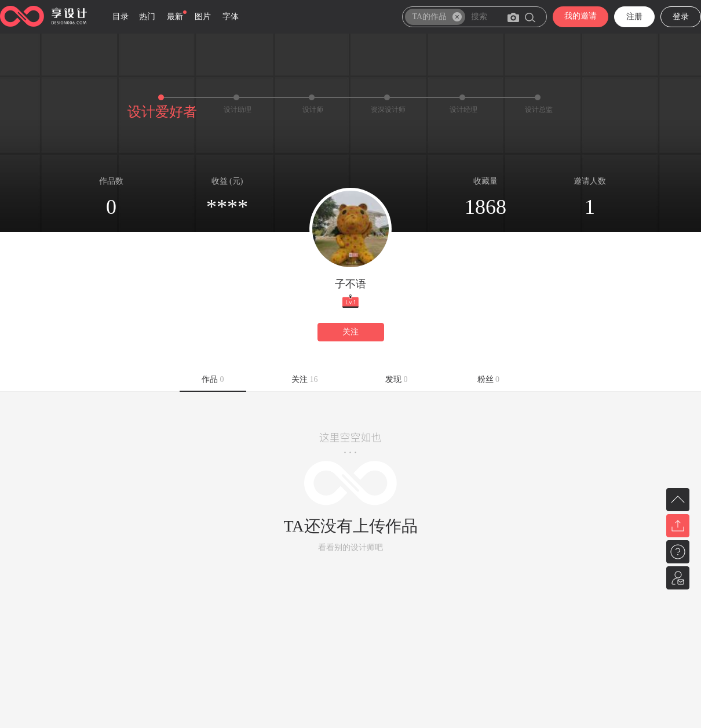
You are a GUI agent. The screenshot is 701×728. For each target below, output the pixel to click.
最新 (175, 17)
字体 (231, 17)
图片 (203, 17)
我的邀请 (580, 16)
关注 (350, 332)
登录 (681, 17)
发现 (397, 379)
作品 (213, 379)
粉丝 (489, 379)
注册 (634, 17)
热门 (147, 17)
